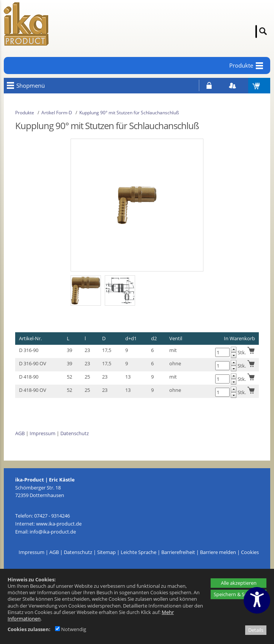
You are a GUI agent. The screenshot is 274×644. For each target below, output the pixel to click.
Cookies (250, 552)
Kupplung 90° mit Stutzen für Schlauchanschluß (129, 113)
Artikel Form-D (57, 113)
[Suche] (256, 32)
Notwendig (71, 629)
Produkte (25, 113)
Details (256, 630)
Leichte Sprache (139, 552)
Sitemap (106, 552)
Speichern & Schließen (239, 594)
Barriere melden (218, 552)
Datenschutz (75, 433)
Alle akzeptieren (239, 583)
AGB (20, 433)
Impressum (43, 433)
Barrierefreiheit (178, 552)
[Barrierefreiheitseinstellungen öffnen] (257, 600)
